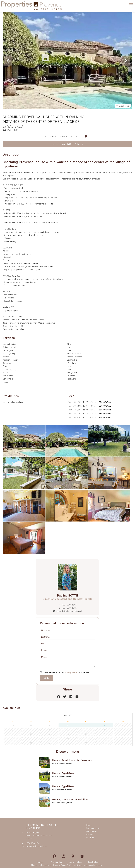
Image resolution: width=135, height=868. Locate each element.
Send (47, 678)
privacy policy (71, 672)
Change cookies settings (41, 865)
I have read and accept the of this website (66, 672)
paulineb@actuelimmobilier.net (69, 611)
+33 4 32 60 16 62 (69, 605)
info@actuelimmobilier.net (37, 846)
